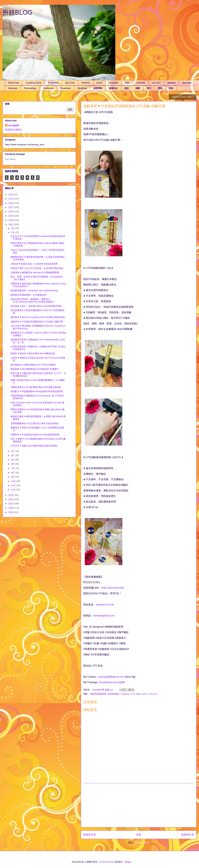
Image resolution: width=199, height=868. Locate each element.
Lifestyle (141, 83)
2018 (11, 212)
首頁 (139, 835)
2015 (11, 199)
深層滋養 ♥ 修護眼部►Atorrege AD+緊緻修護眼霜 (35, 272)
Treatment (66, 88)
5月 (13, 460)
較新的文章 (90, 835)
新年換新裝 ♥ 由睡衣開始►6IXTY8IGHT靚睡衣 (33, 365)
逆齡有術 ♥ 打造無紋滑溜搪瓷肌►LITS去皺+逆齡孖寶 (37, 322)
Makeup (171, 83)
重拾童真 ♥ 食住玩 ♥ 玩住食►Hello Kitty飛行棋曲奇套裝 (38, 317)
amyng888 (13, 125)
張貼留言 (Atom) (142, 843)
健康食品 (113, 88)
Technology (30, 88)
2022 (11, 495)
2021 (11, 224)
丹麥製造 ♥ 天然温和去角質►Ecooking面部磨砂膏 (35, 435)
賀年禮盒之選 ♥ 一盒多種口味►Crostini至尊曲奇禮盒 (36, 306)
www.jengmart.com (104, 616)
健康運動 (98, 88)
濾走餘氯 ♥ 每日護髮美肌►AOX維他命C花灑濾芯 (35, 369)
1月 (13, 228)
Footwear (114, 83)
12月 (14, 490)
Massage (187, 83)
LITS (133, 694)
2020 (11, 220)
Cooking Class (34, 83)
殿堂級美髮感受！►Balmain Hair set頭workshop (34, 290)
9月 (13, 477)
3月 (13, 451)
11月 (14, 485)
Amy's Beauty (10, 159)
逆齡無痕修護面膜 (98, 694)
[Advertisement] (139, 805)
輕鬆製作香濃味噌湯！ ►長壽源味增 (28, 295)
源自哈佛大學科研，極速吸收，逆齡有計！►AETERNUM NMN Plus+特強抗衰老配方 (33, 300)
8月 (13, 473)
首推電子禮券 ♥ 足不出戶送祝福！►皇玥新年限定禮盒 (37, 268)
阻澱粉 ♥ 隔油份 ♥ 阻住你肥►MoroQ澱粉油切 (33, 353)
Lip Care (156, 83)
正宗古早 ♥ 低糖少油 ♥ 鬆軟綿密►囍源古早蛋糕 (34, 446)
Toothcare (48, 88)
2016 (11, 203)
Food (99, 83)
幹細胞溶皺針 (114, 694)
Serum (145, 694)
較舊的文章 (188, 835)
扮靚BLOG (17, 12)
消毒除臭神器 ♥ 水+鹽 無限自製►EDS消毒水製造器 (36, 387)
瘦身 (127, 88)
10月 (14, 481)
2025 (11, 508)
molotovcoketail (106, 862)
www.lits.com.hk (105, 605)
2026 (11, 512)
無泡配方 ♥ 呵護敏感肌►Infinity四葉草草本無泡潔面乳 (37, 391)
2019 (11, 216)
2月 (13, 232)
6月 (13, 464)
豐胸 (160, 88)
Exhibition (53, 83)
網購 (138, 88)
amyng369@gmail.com (111, 677)
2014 (11, 194)
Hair (127, 83)
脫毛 (149, 88)
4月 (13, 455)
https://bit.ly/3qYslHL (113, 588)
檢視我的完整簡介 (14, 130)
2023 (11, 499)
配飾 (171, 88)
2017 (11, 207)
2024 (11, 504)
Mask (138, 694)
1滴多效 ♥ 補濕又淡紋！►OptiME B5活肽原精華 (34, 264)
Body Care (14, 83)
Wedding (82, 88)
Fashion (86, 83)
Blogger (128, 862)
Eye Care (70, 83)
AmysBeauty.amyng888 (112, 682)
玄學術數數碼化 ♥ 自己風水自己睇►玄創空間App (35, 423)
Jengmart (125, 694)
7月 (13, 468)
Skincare (13, 88)
